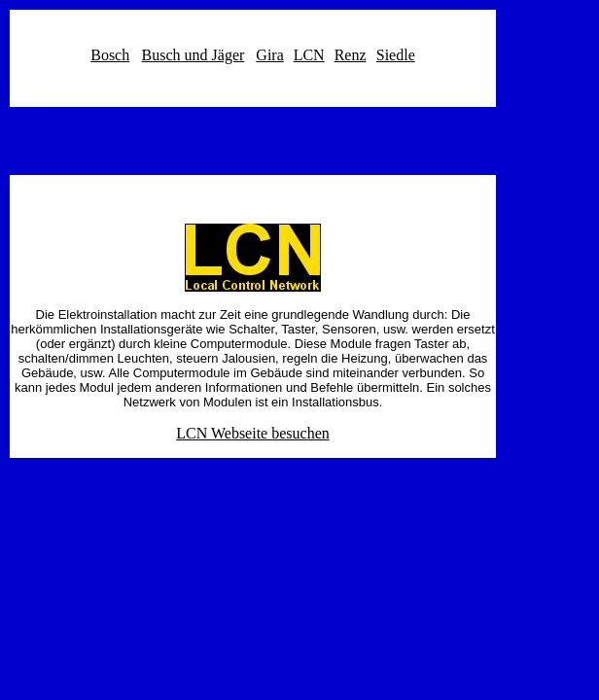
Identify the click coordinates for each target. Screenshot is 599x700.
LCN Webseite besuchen (252, 433)
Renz (351, 55)
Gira (269, 55)
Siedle (396, 55)
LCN (309, 55)
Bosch (110, 55)
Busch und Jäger (194, 55)
